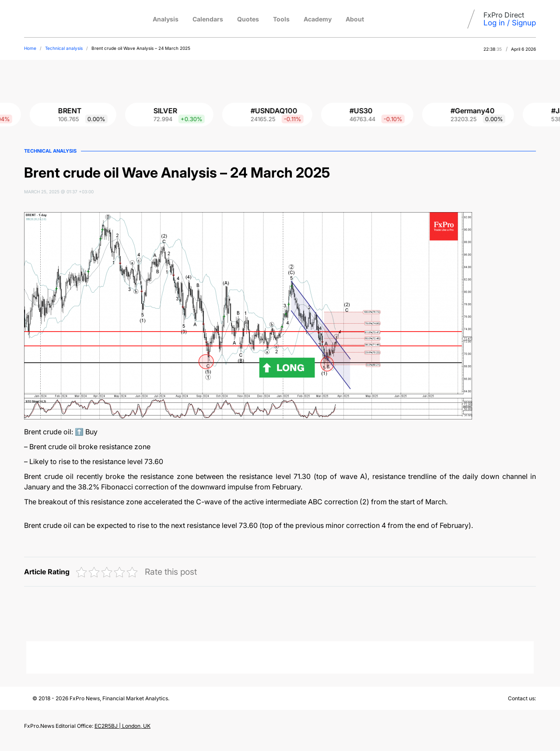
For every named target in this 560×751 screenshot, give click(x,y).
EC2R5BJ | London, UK (122, 726)
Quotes (248, 19)
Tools (281, 19)
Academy (318, 19)
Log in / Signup (510, 23)
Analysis (166, 19)
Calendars (208, 19)
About (355, 19)
